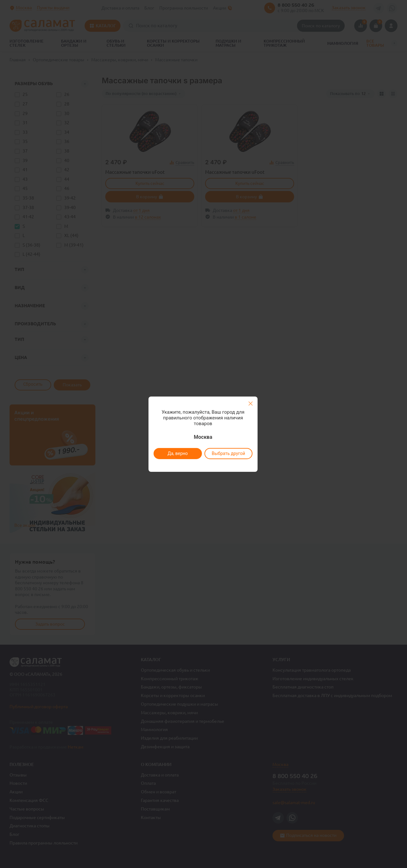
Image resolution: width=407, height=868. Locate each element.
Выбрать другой (228, 453)
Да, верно (177, 453)
